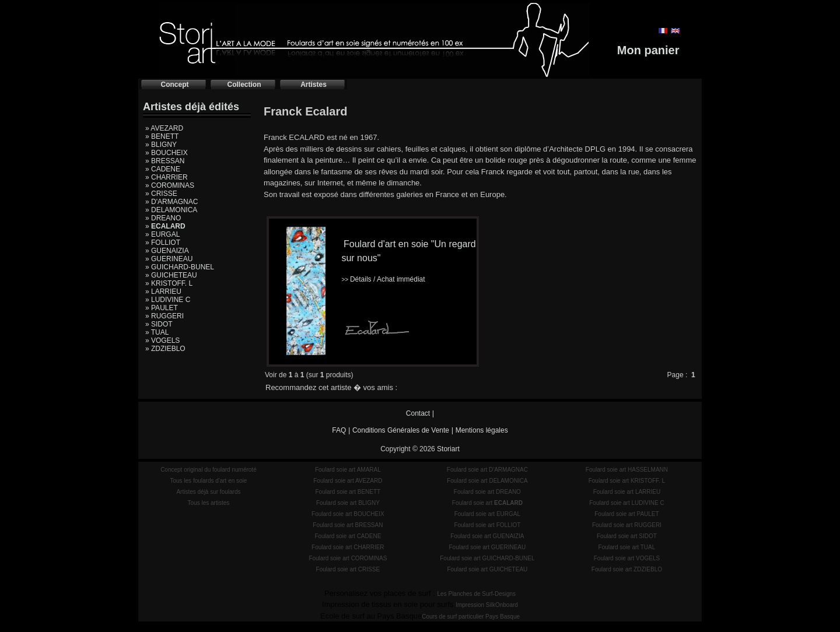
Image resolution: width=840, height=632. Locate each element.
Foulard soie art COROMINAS (348, 558)
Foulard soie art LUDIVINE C (626, 503)
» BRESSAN (165, 161)
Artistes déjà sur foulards (208, 492)
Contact (418, 413)
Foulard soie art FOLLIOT (487, 525)
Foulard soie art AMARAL (348, 470)
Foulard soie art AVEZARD (348, 481)
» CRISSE (161, 194)
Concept (175, 85)
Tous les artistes (209, 503)
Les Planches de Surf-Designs (477, 594)
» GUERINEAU (169, 259)
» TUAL (157, 332)
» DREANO (163, 218)
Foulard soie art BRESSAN (348, 525)
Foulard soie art (487, 503)
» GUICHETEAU (171, 275)
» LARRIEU (163, 292)
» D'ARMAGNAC (171, 202)
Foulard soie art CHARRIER (348, 547)
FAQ (339, 430)
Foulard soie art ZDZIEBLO (627, 569)
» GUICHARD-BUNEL (180, 267)
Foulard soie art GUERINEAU (488, 547)
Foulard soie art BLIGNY (348, 503)
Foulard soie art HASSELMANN (627, 470)
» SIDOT (159, 324)
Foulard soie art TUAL (627, 547)
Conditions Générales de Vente (401, 430)
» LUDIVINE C (168, 300)
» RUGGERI (164, 316)
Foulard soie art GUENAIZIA (487, 536)
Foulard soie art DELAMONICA (487, 481)
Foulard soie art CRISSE (348, 569)
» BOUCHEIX (167, 153)
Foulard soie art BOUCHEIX (348, 514)
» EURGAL (162, 234)
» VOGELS (162, 340)
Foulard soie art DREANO (487, 492)
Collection (244, 85)
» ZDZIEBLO (165, 349)
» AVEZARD (164, 128)
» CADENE (163, 169)
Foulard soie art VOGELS (627, 558)
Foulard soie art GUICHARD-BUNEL (487, 558)
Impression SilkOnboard (487, 605)
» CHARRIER (167, 177)
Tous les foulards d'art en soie (208, 481)
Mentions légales (482, 430)
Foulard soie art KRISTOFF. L (627, 481)
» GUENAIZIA (167, 251)
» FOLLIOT (163, 243)
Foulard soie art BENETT (348, 492)
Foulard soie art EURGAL (487, 514)
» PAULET (162, 308)
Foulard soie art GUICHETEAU (487, 569)
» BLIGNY (161, 145)
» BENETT (162, 136)
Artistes (314, 85)
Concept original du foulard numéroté (209, 470)
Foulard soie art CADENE (348, 536)
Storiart (448, 449)
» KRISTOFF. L (169, 283)
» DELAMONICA (171, 210)
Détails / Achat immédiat (383, 279)
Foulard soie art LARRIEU (627, 492)
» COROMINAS (170, 185)
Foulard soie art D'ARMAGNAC (487, 470)
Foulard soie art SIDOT (627, 536)
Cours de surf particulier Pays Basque (471, 617)
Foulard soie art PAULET (626, 514)
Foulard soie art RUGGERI (627, 525)
